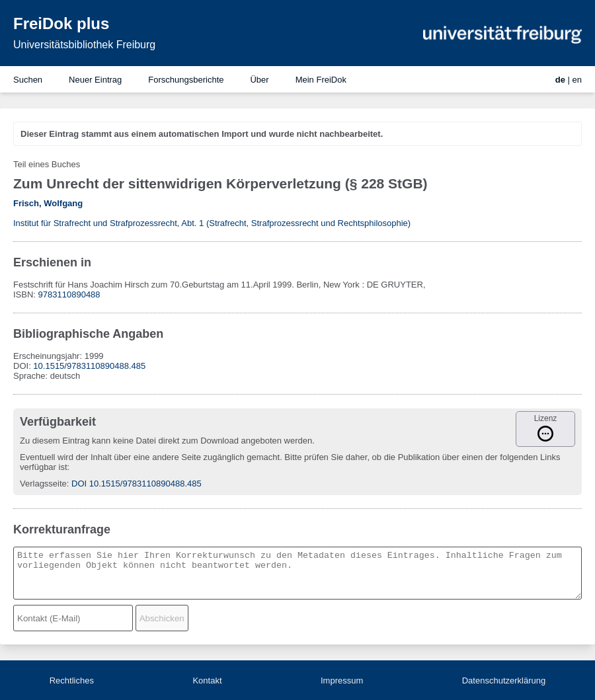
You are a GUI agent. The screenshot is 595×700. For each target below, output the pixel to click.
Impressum (342, 681)
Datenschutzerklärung (504, 681)
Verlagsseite (43, 484)
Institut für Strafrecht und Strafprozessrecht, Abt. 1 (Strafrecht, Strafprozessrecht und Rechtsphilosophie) (212, 223)
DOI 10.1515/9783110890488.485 (137, 484)
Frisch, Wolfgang (48, 203)
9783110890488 (69, 294)
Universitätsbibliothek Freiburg (84, 45)
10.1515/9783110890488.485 (89, 366)
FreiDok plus (61, 23)
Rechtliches (72, 681)
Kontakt (207, 681)
